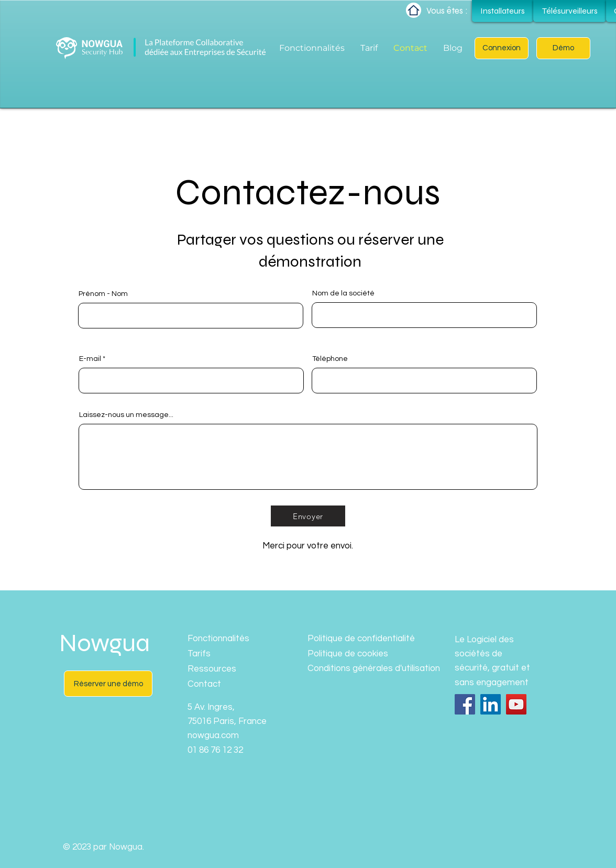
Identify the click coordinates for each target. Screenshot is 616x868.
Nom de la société (343, 293)
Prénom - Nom (103, 294)
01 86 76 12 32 (215, 750)
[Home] (414, 10)
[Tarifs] (225, 654)
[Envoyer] (308, 516)
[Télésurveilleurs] (570, 11)
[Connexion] (502, 48)
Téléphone (330, 359)
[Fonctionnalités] (225, 639)
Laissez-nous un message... (126, 415)
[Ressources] (225, 669)
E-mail (90, 359)
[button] (563, 48)
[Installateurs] (503, 11)
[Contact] (225, 684)
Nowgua (104, 643)
